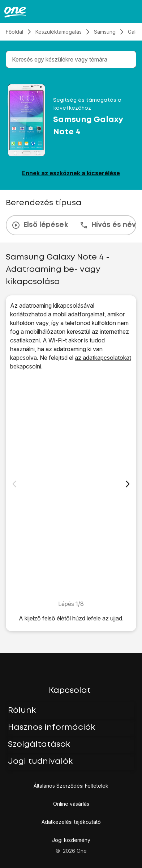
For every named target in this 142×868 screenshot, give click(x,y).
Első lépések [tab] (40, 225)
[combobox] (72, 59)
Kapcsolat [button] (70, 691)
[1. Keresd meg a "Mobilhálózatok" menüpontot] (71, 485)
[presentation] (71, 225)
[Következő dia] (128, 484)
